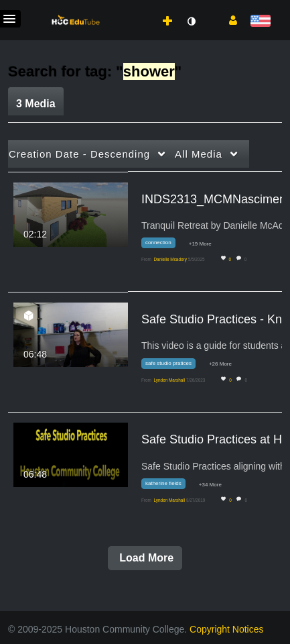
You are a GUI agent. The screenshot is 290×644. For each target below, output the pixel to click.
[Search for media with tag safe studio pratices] (173, 365)
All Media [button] (199, 154)
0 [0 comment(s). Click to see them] (247, 259)
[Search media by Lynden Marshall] (169, 380)
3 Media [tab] (36, 104)
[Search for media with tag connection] (163, 245)
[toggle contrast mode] (191, 21)
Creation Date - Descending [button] (79, 154)
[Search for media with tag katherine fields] (168, 486)
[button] (228, 19)
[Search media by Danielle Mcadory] (170, 259)
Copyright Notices (227, 629)
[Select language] (260, 22)
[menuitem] (138, 7)
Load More (145, 558)
